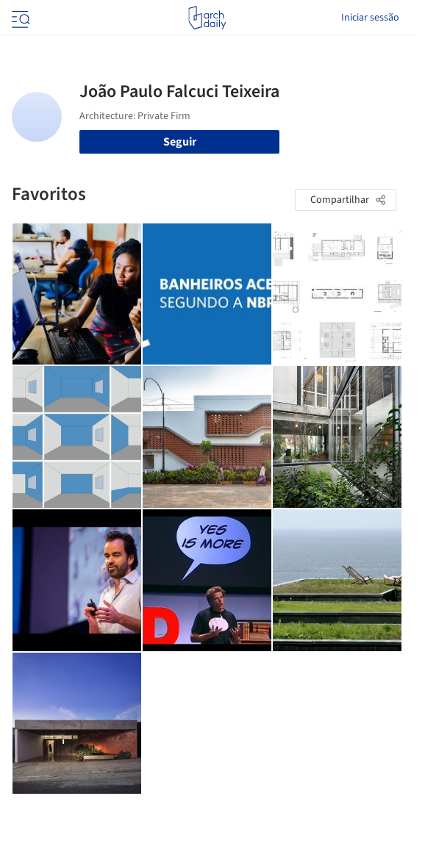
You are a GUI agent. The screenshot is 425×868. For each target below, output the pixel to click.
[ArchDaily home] (207, 18)
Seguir (180, 142)
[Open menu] (19, 18)
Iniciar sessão (370, 18)
